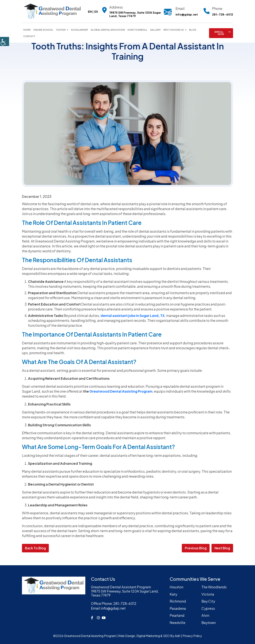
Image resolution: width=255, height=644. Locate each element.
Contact (29, 36)
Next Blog (222, 548)
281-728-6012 (223, 14)
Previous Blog (196, 548)
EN (90, 11)
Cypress (208, 608)
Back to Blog (35, 548)
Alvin (205, 615)
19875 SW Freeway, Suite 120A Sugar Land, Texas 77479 (135, 14)
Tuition (61, 30)
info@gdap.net (187, 14)
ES (96, 11)
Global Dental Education (108, 30)
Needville (178, 623)
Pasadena (178, 608)
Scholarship (79, 30)
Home (27, 30)
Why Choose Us (174, 30)
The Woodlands (214, 587)
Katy (173, 594)
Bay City (208, 601)
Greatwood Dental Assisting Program (121, 391)
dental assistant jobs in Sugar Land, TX (133, 315)
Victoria (208, 594)
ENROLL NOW (222, 33)
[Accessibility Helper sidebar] (5, 41)
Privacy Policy (192, 636)
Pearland (177, 615)
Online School (43, 30)
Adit (178, 636)
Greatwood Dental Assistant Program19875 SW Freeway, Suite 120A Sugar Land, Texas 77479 (125, 591)
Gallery (155, 30)
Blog (193, 30)
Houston (176, 587)
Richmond (178, 601)
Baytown (209, 623)
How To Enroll (137, 30)
